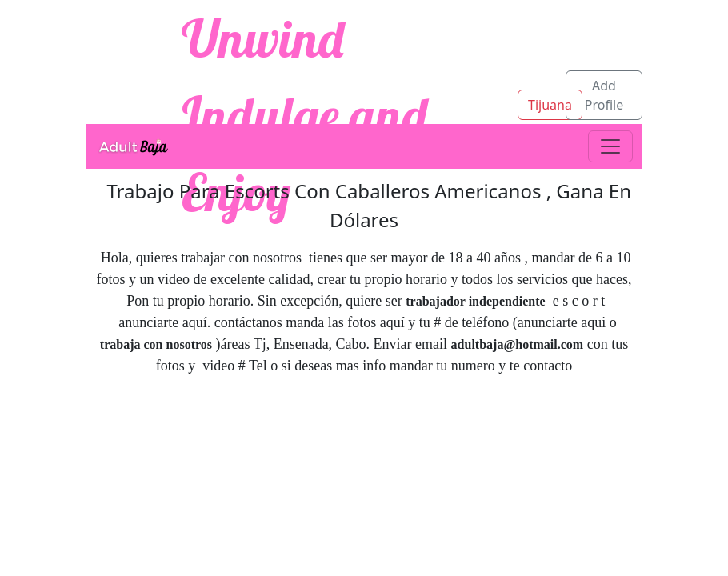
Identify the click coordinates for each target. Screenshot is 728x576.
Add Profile (604, 95)
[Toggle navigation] (610, 146)
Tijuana (550, 105)
